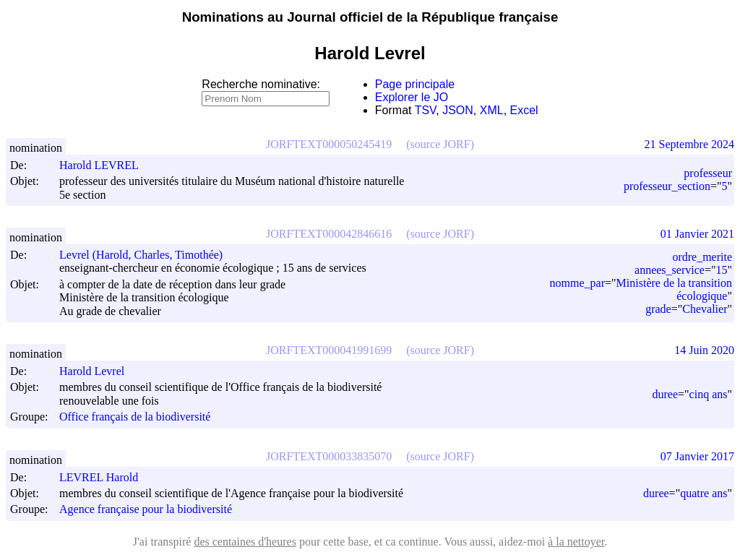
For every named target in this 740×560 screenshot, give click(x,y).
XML (492, 110)
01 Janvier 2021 (697, 234)
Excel (524, 110)
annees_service (670, 270)
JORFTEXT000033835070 (329, 456)
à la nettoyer (576, 542)
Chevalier (705, 309)
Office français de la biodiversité (135, 417)
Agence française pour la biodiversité (146, 510)
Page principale (415, 84)
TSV (426, 110)
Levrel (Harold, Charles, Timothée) (147, 255)
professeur (708, 173)
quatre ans (704, 493)
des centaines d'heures (245, 542)
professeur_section (667, 186)
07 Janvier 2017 (697, 456)
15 (721, 270)
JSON (458, 110)
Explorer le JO (412, 97)
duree (666, 394)
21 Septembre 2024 (689, 144)
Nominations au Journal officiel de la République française (370, 17)
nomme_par (577, 283)
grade (658, 309)
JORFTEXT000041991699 (329, 350)
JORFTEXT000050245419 (329, 144)
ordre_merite (702, 257)
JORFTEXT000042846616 (329, 234)
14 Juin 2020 (704, 350)
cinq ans (709, 394)
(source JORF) (440, 144)
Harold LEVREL (106, 165)
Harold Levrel (98, 371)
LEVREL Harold (105, 477)
